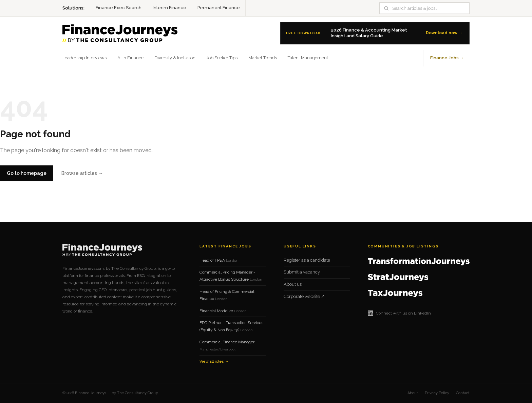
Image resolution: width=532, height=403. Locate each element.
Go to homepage (27, 173)
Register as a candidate (307, 260)
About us (293, 284)
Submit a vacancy (302, 272)
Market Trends (263, 58)
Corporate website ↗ (304, 296)
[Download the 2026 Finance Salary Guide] (375, 33)
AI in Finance (130, 58)
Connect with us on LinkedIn (399, 313)
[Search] (428, 8)
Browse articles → (82, 173)
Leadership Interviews (84, 58)
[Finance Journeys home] (120, 33)
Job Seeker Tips (222, 58)
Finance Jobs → (447, 58)
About (413, 393)
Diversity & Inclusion (175, 58)
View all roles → (214, 361)
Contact (463, 393)
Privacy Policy (437, 393)
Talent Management (308, 58)
